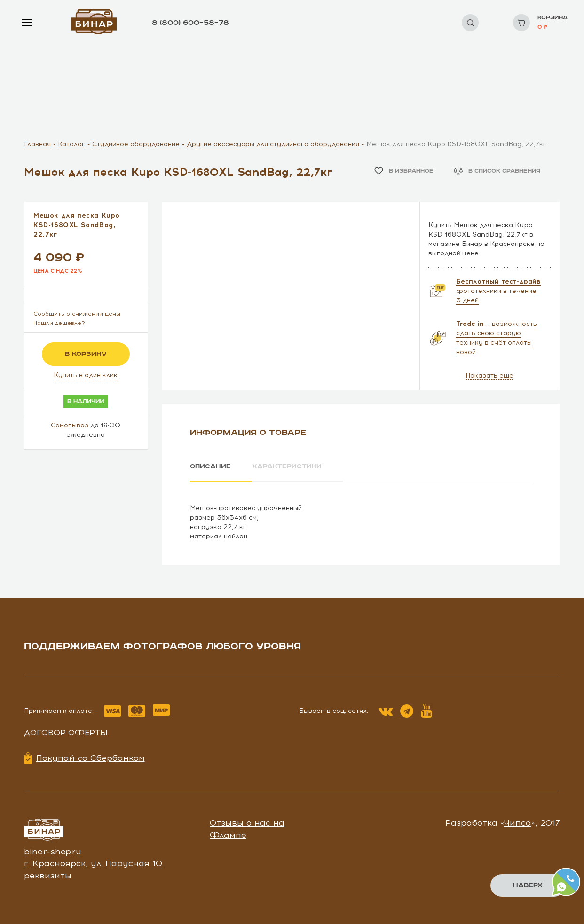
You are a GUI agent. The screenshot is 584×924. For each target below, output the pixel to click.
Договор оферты (66, 732)
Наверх (528, 885)
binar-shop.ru (53, 851)
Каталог (71, 144)
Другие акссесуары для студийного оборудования (273, 144)
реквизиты (48, 875)
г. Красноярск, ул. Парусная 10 (93, 863)
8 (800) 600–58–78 (190, 23)
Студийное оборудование (136, 144)
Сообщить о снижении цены (77, 314)
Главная (37, 144)
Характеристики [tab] (288, 466)
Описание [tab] (210, 466)
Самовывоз (70, 425)
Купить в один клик (86, 375)
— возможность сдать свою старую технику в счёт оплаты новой (497, 338)
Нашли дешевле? (59, 323)
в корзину (86, 354)
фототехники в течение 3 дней (498, 291)
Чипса (518, 822)
